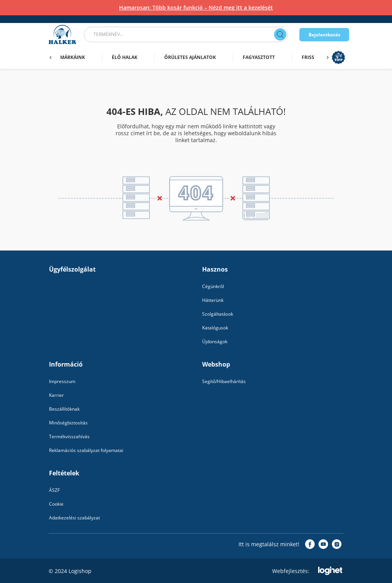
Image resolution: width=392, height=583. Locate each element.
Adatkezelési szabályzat (74, 518)
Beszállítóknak (64, 409)
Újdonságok (215, 341)
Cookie (56, 504)
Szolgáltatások (218, 314)
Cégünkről (213, 286)
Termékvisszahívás (69, 436)
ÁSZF (54, 490)
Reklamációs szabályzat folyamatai (86, 450)
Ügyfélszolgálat (72, 269)
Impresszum (62, 381)
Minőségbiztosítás (68, 423)
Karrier (56, 395)
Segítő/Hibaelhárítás (224, 381)
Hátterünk (213, 300)
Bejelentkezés (324, 35)
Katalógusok (215, 328)
